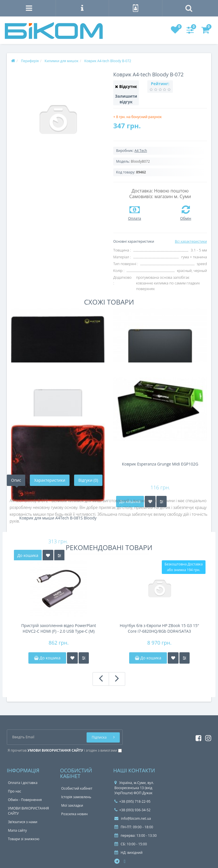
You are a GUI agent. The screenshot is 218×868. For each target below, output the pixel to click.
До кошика (47, 658)
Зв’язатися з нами (23, 822)
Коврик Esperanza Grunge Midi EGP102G (160, 464)
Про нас (14, 791)
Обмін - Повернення (25, 800)
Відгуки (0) (88, 480)
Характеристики (50, 480)
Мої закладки (72, 805)
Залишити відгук (126, 99)
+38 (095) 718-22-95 (132, 801)
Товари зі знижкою (24, 839)
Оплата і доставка (23, 783)
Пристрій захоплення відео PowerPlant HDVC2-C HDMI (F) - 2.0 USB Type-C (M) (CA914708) (59, 628)
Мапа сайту (17, 830)
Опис (16, 480)
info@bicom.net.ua (133, 818)
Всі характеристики (191, 241)
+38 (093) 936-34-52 (132, 810)
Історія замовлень (76, 797)
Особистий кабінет (77, 788)
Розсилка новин (75, 814)
